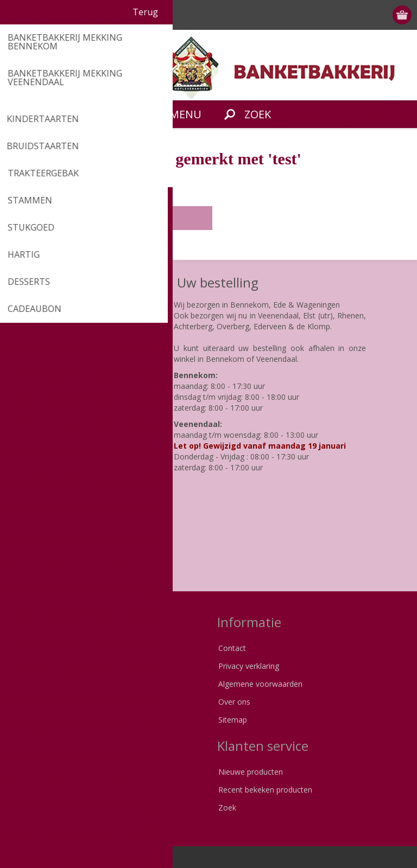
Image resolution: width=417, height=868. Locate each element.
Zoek (227, 808)
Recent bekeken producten (265, 790)
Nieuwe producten (251, 772)
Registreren (340, 15)
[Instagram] (80, 552)
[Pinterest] (50, 552)
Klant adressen (41, 790)
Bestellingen (37, 808)
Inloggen (361, 15)
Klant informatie (43, 772)
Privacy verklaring (249, 666)
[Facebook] (20, 552)
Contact (232, 648)
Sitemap (233, 720)
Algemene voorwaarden (260, 684)
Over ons (234, 702)
